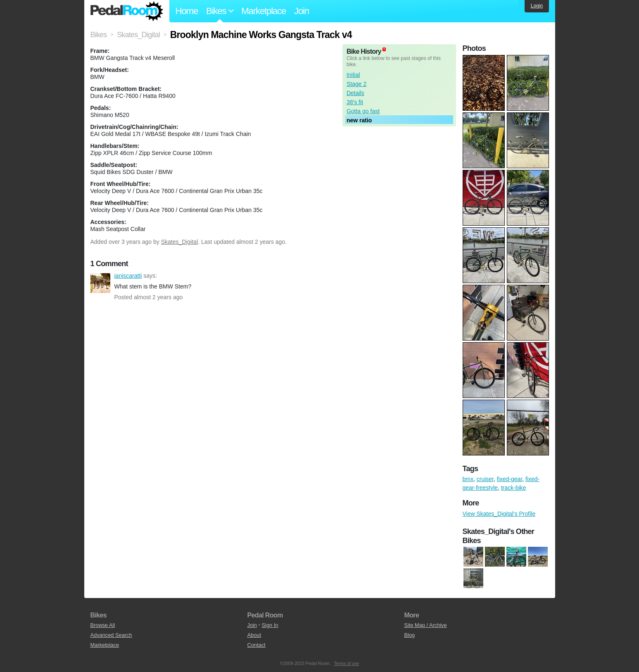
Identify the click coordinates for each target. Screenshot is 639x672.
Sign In (270, 625)
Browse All (103, 625)
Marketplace (264, 11)
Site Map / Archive (426, 625)
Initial (353, 75)
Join (302, 11)
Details (355, 93)
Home (187, 11)
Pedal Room (127, 11)
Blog (410, 635)
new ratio (359, 120)
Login (537, 6)
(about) (384, 49)
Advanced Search (111, 635)
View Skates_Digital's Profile (499, 514)
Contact (257, 645)
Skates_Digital (180, 242)
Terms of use (346, 663)
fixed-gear (510, 479)
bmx (468, 479)
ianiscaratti (100, 283)
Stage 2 (356, 84)
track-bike (514, 488)
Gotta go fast (363, 111)
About (254, 635)
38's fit (355, 102)
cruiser (485, 479)
